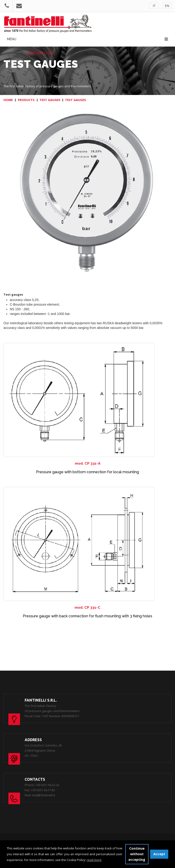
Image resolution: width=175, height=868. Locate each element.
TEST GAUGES (50, 100)
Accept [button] (159, 854)
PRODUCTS (26, 100)
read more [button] (94, 860)
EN (167, 6)
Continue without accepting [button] (137, 854)
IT (154, 6)
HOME (8, 100)
